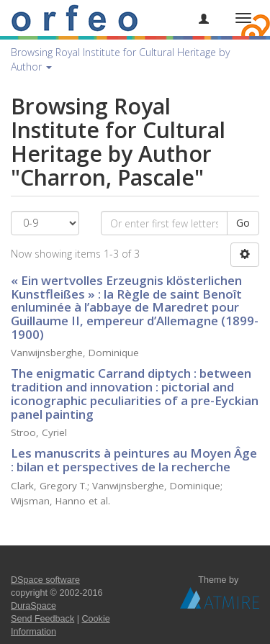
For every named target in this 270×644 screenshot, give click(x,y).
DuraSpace (33, 606)
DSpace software (45, 580)
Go (243, 223)
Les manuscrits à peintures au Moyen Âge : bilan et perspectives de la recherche (134, 460)
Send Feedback (42, 619)
